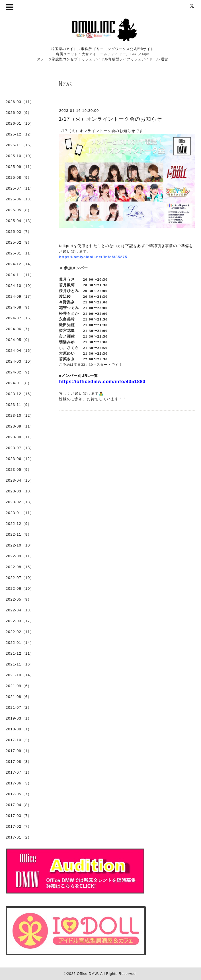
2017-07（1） (19, 772)
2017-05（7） (19, 794)
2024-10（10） (20, 286)
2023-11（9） (19, 405)
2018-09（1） (19, 729)
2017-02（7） (19, 826)
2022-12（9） (19, 524)
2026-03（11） (20, 102)
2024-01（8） (19, 383)
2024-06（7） (19, 329)
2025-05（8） (19, 210)
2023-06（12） (20, 459)
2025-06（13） (20, 199)
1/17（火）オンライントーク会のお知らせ (110, 119)
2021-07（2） (19, 707)
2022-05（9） (19, 599)
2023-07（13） (20, 448)
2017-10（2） (19, 740)
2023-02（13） (20, 502)
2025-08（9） (19, 177)
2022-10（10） (20, 545)
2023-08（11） (20, 437)
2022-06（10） (20, 588)
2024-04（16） (20, 351)
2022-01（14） (20, 643)
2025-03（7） (19, 232)
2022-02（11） (20, 632)
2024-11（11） (20, 275)
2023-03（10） (20, 491)
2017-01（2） (19, 837)
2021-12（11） (20, 653)
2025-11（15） (20, 145)
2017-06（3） (19, 783)
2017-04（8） (19, 805)
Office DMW (87, 974)
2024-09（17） (20, 296)
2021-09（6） (19, 686)
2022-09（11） (20, 556)
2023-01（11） (20, 513)
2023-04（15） (20, 480)
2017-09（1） (19, 751)
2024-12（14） (20, 264)
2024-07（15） (20, 318)
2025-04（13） (20, 221)
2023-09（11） (20, 426)
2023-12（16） (20, 394)
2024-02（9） (19, 372)
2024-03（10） (20, 361)
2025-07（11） (20, 188)
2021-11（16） (20, 664)
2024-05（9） (19, 340)
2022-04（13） (20, 610)
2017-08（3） (19, 762)
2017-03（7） (19, 816)
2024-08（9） (19, 307)
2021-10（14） (20, 675)
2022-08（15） (20, 567)
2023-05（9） (19, 470)
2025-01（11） (20, 253)
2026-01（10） (20, 123)
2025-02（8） (19, 242)
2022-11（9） (19, 534)
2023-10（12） (20, 415)
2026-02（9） (19, 113)
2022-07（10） (20, 578)
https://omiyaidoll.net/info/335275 (93, 257)
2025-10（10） (20, 156)
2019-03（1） (19, 718)
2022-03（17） (20, 621)
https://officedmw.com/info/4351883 (102, 382)
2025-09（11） (20, 167)
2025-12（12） (20, 134)
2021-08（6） (19, 697)
